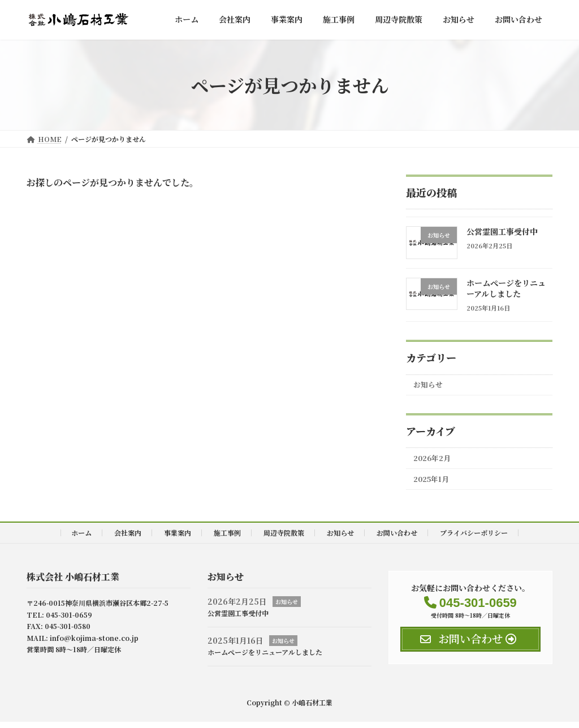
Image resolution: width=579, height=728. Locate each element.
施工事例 (227, 539)
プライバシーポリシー (474, 539)
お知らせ (430, 386)
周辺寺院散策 (284, 539)
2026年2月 (435, 462)
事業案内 (178, 539)
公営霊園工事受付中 (502, 231)
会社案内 (128, 539)
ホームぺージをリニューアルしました (506, 288)
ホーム (81, 539)
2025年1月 (434, 485)
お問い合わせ (397, 539)
